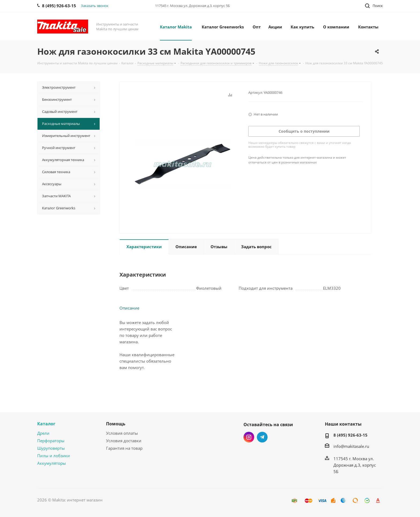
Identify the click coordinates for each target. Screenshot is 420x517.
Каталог (46, 424)
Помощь (116, 424)
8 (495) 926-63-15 (350, 435)
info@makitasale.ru (351, 446)
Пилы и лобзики (54, 456)
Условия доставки (124, 441)
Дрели (43, 433)
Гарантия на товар (124, 448)
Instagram (249, 437)
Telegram (262, 437)
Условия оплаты (122, 433)
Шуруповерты (51, 448)
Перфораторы (51, 441)
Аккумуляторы (52, 463)
